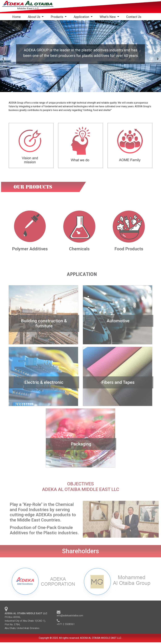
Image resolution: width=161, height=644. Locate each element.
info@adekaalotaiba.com (70, 616)
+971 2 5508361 (66, 625)
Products (57, 17)
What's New (108, 17)
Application (82, 17)
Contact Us (134, 17)
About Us (34, 17)
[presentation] (3, 59)
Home (17, 17)
